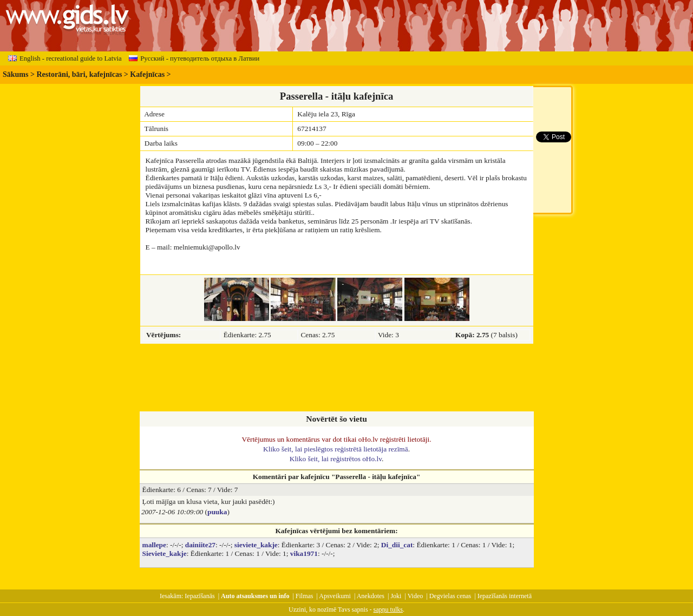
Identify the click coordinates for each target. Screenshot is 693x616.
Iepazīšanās (200, 596)
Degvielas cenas (450, 596)
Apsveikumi (335, 596)
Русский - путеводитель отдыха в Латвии (194, 58)
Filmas (305, 596)
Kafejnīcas (147, 74)
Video (416, 596)
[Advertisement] (337, 378)
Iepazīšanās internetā (505, 596)
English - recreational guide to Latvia (65, 58)
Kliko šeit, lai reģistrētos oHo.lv (336, 459)
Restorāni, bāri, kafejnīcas (79, 74)
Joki (396, 596)
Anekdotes (371, 596)
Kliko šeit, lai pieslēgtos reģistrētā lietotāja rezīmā (336, 449)
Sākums (15, 74)
